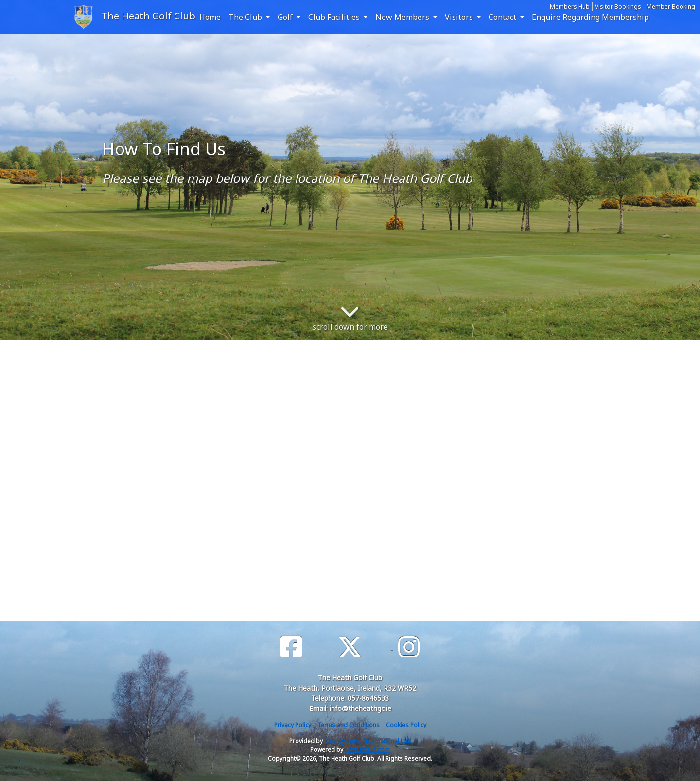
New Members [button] (403, 17)
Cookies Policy (406, 725)
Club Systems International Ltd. (367, 741)
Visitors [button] (460, 17)
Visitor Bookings (618, 7)
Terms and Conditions (349, 725)
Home (210, 17)
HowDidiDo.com (367, 750)
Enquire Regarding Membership (590, 17)
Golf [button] (286, 17)
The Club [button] (246, 17)
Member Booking (671, 7)
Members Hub (570, 7)
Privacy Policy (293, 725)
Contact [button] (503, 17)
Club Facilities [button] (335, 17)
